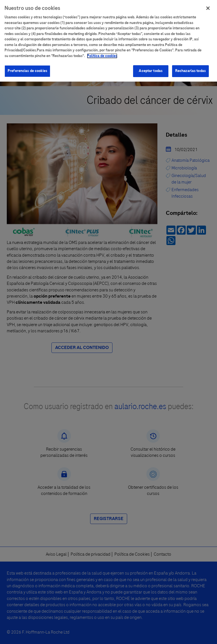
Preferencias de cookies (27, 69)
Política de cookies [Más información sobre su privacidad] (102, 54)
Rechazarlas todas (190, 69)
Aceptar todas (151, 69)
